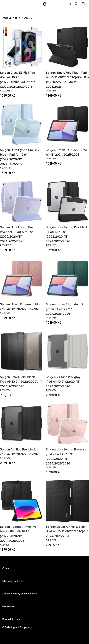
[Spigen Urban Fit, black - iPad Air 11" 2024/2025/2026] (67, 124)
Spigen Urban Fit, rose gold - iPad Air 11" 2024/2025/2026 (20, 310)
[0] (70, 4)
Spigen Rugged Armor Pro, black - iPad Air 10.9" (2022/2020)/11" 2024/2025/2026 (19, 536)
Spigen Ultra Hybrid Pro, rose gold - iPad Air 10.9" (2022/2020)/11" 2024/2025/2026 (66, 459)
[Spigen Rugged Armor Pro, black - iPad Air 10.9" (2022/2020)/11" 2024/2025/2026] (22, 504)
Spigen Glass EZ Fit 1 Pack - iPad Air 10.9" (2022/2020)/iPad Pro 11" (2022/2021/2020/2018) (19, 80)
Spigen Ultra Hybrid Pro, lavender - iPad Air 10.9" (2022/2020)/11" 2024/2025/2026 (17, 237)
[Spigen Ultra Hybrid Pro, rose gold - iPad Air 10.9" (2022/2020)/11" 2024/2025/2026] (67, 426)
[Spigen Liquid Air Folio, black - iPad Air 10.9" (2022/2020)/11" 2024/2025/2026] (67, 504)
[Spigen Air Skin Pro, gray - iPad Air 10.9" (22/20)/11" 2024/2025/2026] (67, 354)
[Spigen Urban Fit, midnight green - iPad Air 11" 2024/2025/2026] (67, 281)
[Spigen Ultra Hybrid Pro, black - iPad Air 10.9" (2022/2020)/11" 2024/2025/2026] (67, 204)
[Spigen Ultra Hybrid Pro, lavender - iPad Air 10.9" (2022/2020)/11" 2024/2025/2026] (22, 204)
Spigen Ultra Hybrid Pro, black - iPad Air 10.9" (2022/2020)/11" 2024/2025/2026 (67, 237)
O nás (6, 571)
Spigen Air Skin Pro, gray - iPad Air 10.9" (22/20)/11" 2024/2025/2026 (64, 384)
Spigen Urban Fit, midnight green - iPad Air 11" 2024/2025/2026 (64, 312)
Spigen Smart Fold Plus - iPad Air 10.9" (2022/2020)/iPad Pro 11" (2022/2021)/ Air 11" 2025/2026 (67, 80)
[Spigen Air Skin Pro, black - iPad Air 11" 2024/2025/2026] (22, 426)
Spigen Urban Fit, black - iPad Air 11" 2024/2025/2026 (66, 152)
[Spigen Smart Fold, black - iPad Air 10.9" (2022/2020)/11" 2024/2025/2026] (22, 354)
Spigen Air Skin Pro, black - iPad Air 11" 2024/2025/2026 (20, 455)
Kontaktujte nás (11, 622)
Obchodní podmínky (13, 584)
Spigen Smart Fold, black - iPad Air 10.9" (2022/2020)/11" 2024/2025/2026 (21, 384)
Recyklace (8, 609)
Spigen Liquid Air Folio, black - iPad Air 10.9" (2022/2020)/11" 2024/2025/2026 (67, 534)
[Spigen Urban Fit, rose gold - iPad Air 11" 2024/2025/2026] (22, 281)
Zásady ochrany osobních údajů (20, 596)
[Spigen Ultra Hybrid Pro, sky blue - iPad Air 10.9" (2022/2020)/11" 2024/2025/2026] (22, 124)
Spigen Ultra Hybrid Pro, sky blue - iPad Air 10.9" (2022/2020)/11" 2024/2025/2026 (20, 157)
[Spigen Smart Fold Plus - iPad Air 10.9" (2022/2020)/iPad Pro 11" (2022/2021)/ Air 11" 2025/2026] (67, 47)
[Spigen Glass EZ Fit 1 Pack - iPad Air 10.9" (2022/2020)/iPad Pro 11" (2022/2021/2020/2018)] (22, 47)
